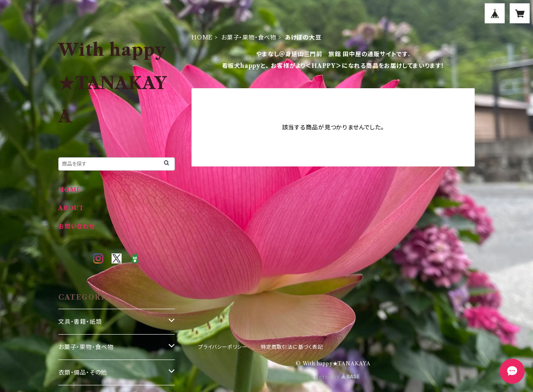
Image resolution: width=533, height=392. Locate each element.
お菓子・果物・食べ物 (249, 37)
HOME (202, 37)
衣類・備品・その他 (83, 372)
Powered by (333, 377)
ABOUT (71, 208)
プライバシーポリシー (223, 347)
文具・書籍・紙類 (80, 322)
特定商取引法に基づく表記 (292, 347)
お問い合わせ (77, 226)
